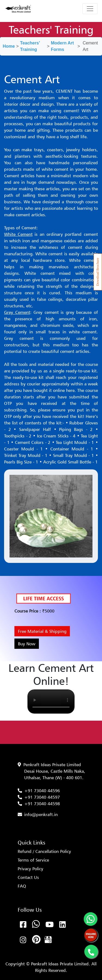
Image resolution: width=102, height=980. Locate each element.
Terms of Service (33, 860)
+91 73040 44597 (42, 797)
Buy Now (27, 644)
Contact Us (28, 877)
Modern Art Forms (62, 46)
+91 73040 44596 (42, 791)
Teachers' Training (30, 46)
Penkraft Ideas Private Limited (52, 765)
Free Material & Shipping (42, 631)
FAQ (22, 886)
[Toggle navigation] (90, 9)
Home (9, 46)
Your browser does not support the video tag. (51, 702)
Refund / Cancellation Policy (44, 851)
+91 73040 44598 (42, 804)
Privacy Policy (30, 869)
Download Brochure (98, 272)
